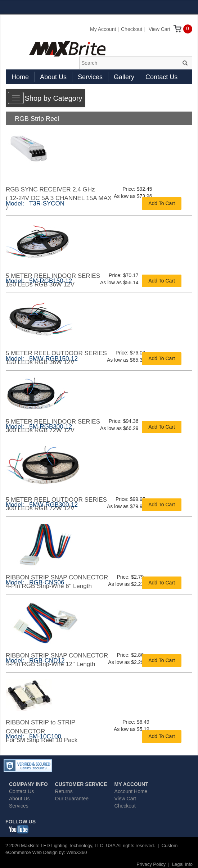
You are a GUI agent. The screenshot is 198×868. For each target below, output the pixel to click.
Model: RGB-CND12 (35, 661)
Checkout (132, 29)
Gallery (124, 77)
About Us (53, 77)
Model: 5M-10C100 (33, 736)
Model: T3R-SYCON (35, 204)
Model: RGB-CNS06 (35, 582)
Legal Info (182, 864)
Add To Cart (162, 203)
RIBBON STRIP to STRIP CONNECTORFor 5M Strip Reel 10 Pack (42, 731)
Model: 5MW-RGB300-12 (42, 505)
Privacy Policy (151, 864)
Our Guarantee (72, 799)
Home (20, 77)
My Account (103, 29)
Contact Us (161, 77)
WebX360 (77, 852)
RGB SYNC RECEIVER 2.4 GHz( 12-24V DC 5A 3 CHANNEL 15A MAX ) (59, 198)
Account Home (131, 791)
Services (90, 77)
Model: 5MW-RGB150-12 (42, 359)
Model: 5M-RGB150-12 (39, 281)
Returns (64, 791)
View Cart (165, 29)
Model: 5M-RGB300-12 (39, 427)
